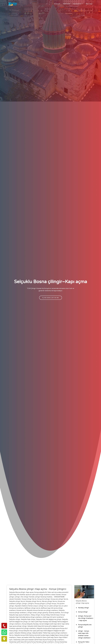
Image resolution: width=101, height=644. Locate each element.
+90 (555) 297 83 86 (51, 300)
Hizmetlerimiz (77, 4)
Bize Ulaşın (89, 4)
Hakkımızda (67, 4)
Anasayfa (57, 4)
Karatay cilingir (84, 608)
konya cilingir (83, 612)
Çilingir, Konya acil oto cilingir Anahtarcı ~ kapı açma (86, 618)
